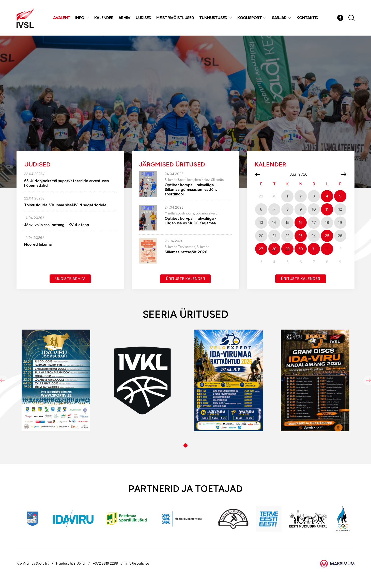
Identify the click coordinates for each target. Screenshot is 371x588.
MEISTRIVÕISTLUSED (175, 18)
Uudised (144, 18)
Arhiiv (125, 18)
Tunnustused (213, 18)
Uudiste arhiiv (70, 279)
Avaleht (62, 18)
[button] (185, 445)
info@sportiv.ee (137, 563)
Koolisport (250, 18)
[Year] (305, 174)
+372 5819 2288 (105, 563)
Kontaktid (307, 18)
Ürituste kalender (185, 279)
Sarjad (279, 18)
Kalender (104, 18)
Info (80, 18)
